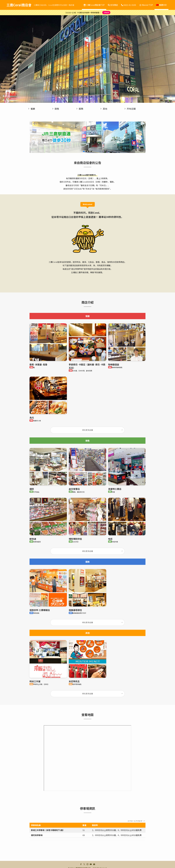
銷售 (57, 109)
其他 (105, 109)
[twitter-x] (84, 864)
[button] (85, 100)
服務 (81, 109)
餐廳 (33, 109)
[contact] (94, 864)
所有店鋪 (131, 109)
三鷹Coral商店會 (19, 5)
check (106, 12)
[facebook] (81, 864)
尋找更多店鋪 (87, 430)
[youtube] (91, 864)
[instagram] (87, 864)
